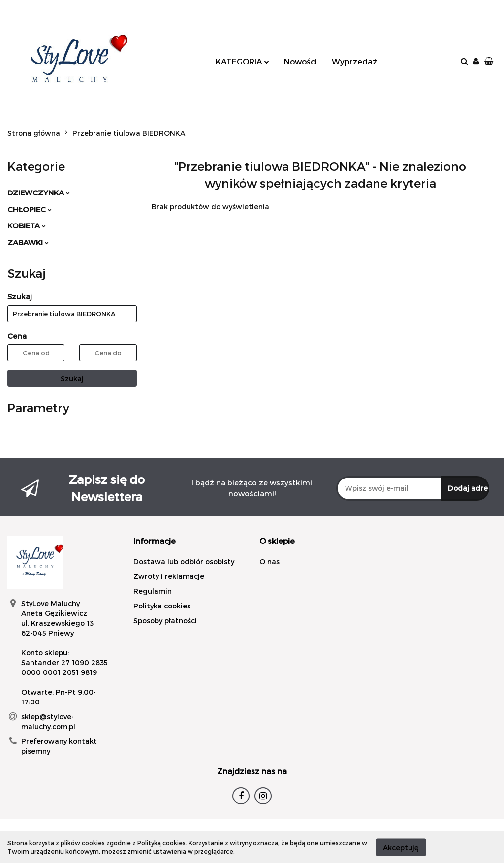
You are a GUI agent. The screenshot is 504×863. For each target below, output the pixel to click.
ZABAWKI (28, 242)
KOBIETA (27, 225)
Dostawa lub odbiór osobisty (184, 561)
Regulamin (153, 591)
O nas (269, 561)
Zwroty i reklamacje (169, 576)
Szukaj (72, 378)
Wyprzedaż (354, 61)
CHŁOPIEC (30, 209)
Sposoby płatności (165, 621)
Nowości (300, 61)
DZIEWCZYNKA (39, 192)
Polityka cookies (162, 606)
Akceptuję (401, 847)
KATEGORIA (242, 61)
